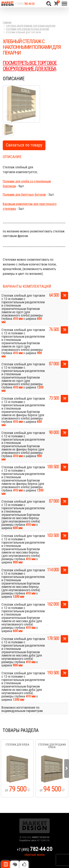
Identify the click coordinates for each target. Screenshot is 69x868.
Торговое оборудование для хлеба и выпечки (31, 26)
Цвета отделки (15, 864)
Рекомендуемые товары (24, 864)
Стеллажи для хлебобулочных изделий (27, 29)
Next (67, 768)
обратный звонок (35, 855)
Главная (7, 23)
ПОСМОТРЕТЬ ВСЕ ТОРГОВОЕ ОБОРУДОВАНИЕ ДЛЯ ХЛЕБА (30, 66)
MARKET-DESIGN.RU (41, 837)
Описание (6, 864)
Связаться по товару (24, 145)
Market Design (7, 4)
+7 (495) (25, 4)
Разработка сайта (28, 840)
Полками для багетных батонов (24, 195)
